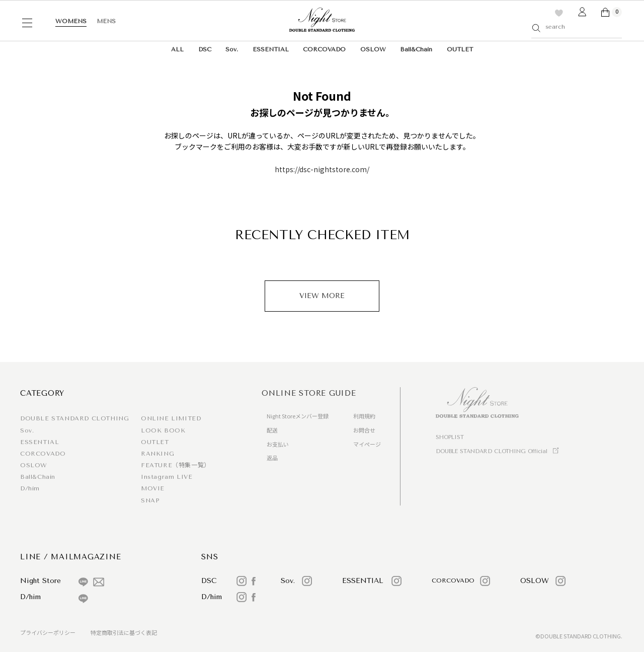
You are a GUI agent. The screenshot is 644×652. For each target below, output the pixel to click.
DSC (205, 49)
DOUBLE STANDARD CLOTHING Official (492, 451)
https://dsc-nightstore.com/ (322, 169)
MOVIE (153, 488)
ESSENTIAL (271, 49)
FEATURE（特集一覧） (176, 465)
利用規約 (364, 416)
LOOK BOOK (163, 430)
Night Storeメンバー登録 (298, 416)
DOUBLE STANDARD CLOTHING (74, 418)
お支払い (278, 444)
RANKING (157, 454)
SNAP (150, 500)
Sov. (232, 49)
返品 (272, 458)
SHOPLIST (450, 437)
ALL (177, 49)
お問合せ (364, 430)
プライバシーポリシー (48, 632)
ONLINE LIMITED (171, 418)
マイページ (367, 444)
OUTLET (460, 49)
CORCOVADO (324, 49)
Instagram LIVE (167, 477)
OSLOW (373, 49)
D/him (30, 488)
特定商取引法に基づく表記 (124, 632)
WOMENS (71, 21)
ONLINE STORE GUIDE (309, 393)
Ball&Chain (416, 49)
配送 (272, 430)
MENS (106, 21)
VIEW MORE (322, 296)
